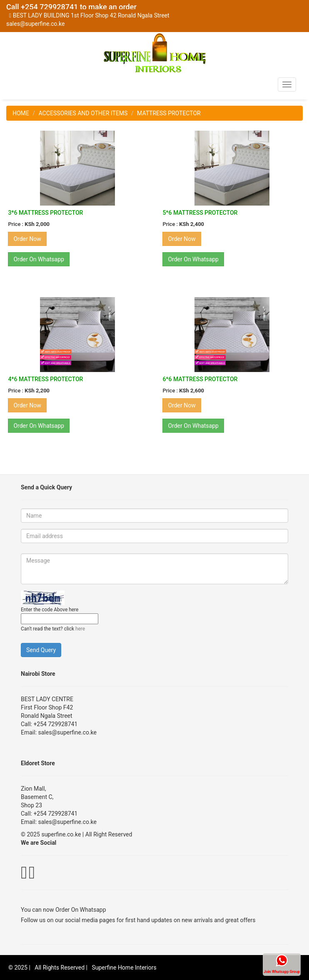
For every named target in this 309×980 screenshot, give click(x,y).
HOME (21, 113)
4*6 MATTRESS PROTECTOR (45, 379)
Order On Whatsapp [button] (39, 259)
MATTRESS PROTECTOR (169, 113)
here (80, 629)
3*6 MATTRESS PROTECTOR (45, 213)
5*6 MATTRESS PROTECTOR (200, 213)
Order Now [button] (27, 239)
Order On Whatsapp (81, 910)
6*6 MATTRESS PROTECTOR (200, 379)
